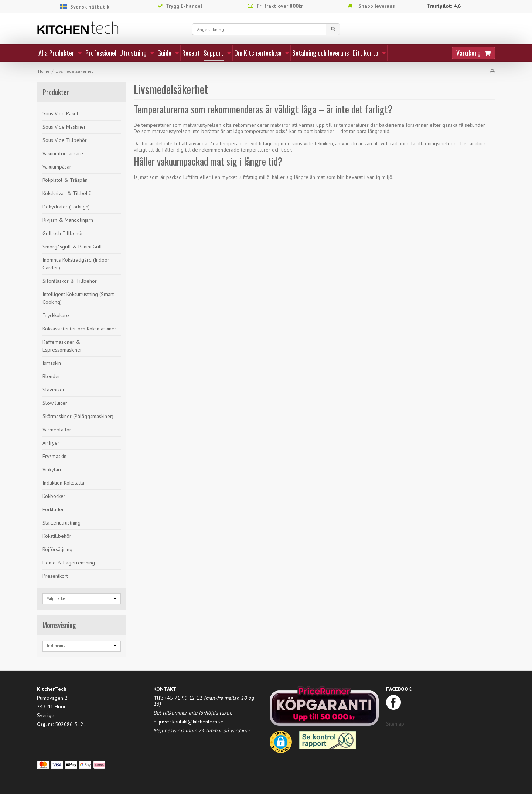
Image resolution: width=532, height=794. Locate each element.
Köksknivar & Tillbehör (68, 193)
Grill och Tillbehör (63, 233)
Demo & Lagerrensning (69, 563)
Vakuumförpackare (63, 153)
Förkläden (54, 509)
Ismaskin (52, 363)
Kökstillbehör (57, 536)
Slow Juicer (55, 403)
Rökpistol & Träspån (65, 180)
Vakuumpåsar (57, 167)
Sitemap (395, 724)
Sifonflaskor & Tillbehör (70, 281)
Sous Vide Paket (60, 113)
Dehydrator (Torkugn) (66, 207)
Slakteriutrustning (62, 523)
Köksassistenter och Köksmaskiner (79, 329)
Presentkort (55, 576)
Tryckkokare (56, 315)
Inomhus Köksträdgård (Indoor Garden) (76, 264)
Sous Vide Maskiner (64, 127)
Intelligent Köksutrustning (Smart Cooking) (78, 298)
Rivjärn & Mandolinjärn (68, 220)
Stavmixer (54, 390)
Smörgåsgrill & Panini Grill (72, 247)
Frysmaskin (54, 456)
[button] (281, 744)
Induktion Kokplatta (63, 483)
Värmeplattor (57, 430)
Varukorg (468, 53)
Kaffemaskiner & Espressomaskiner (62, 346)
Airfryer (51, 443)
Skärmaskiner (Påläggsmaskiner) (78, 416)
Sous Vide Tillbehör (65, 140)
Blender (51, 376)
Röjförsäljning (57, 549)
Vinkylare (53, 469)
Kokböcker (54, 496)
